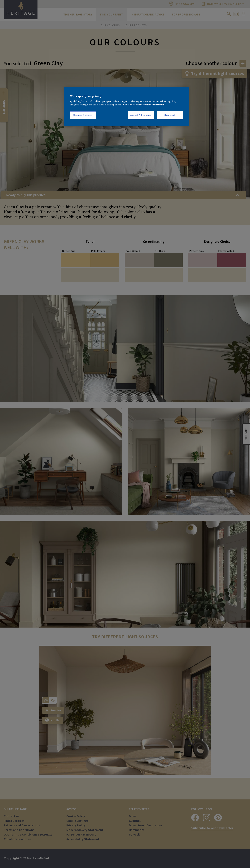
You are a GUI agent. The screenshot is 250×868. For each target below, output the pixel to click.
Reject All (170, 115)
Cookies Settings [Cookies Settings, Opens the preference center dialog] (83, 115)
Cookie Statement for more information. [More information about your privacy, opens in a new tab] (144, 105)
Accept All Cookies (141, 115)
